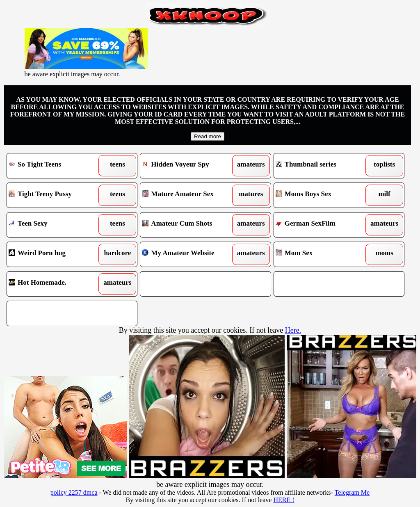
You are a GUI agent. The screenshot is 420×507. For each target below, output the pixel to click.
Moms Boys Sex (322, 195)
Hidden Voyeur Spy (189, 166)
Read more (208, 136)
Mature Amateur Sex (189, 195)
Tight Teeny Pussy (55, 195)
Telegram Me (352, 492)
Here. (293, 330)
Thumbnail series (322, 166)
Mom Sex (322, 254)
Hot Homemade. (55, 284)
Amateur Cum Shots (189, 225)
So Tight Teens (55, 166)
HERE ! (284, 500)
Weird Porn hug (55, 254)
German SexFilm (322, 225)
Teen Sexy (55, 225)
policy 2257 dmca (74, 492)
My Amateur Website (189, 254)
